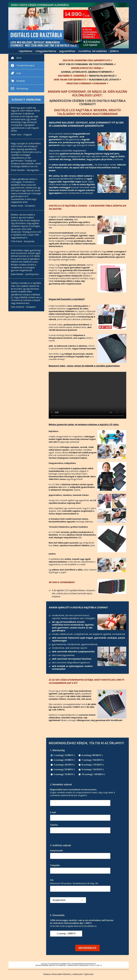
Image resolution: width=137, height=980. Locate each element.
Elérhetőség (22, 89)
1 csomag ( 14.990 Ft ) (63, 755)
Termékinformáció (25, 65)
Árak (19, 73)
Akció (19, 58)
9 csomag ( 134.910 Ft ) (91, 769)
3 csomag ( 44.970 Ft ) (63, 765)
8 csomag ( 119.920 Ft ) (91, 765)
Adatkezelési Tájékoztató (83, 974)
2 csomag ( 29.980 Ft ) (63, 760)
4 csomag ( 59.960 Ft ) (63, 769)
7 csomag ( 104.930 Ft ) (91, 760)
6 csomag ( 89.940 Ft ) (91, 755)
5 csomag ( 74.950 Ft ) (63, 774)
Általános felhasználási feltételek (57, 974)
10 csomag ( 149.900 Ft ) (92, 774)
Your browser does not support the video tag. (87, 395)
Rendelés (21, 81)
